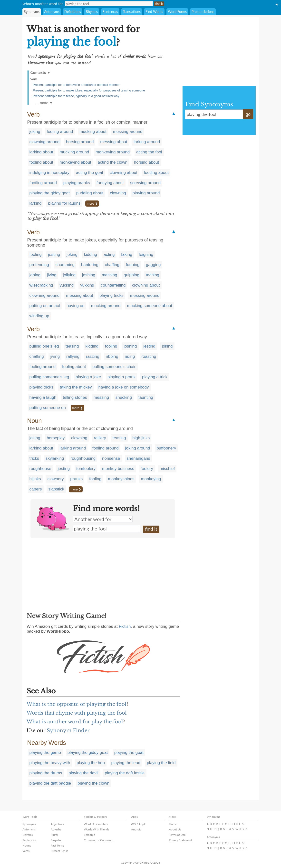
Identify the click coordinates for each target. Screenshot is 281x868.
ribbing (112, 356)
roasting (149, 356)
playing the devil (83, 773)
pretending (39, 265)
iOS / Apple (139, 824)
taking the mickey (76, 387)
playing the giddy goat (50, 193)
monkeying (151, 479)
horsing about (146, 162)
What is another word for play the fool (75, 722)
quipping (131, 275)
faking (127, 254)
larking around (147, 142)
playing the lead (126, 763)
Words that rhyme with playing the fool (77, 713)
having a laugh (43, 397)
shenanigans (138, 458)
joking (35, 132)
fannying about (110, 183)
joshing (89, 275)
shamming (65, 265)
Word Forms (177, 12)
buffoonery (166, 448)
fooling (36, 254)
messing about (114, 142)
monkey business (118, 469)
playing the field (161, 763)
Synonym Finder (68, 730)
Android (136, 829)
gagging (153, 265)
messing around (128, 132)
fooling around (60, 132)
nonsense (111, 458)
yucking (67, 285)
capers (36, 489)
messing (109, 275)
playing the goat (129, 753)
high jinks (141, 438)
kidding (90, 254)
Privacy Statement (180, 840)
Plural (54, 835)
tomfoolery (86, 469)
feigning (146, 254)
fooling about (41, 162)
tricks (34, 458)
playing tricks (111, 295)
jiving (52, 275)
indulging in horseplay (49, 173)
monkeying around (113, 152)
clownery (55, 479)
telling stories (75, 397)
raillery (100, 438)
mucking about (93, 132)
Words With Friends (97, 829)
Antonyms (52, 12)
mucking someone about (150, 306)
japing (35, 275)
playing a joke (88, 377)
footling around (43, 183)
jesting (54, 254)
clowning (118, 193)
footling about (156, 173)
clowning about (123, 173)
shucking (124, 397)
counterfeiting (113, 285)
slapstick (56, 489)
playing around (146, 193)
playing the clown (93, 783)
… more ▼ (44, 103)
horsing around (80, 142)
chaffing (112, 265)
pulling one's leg (44, 346)
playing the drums (46, 773)
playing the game (45, 753)
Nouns (27, 845)
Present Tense (59, 851)
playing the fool (107, 529)
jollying (69, 275)
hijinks (35, 479)
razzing (93, 356)
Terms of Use (177, 835)
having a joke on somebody (124, 387)
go (248, 114)
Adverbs (56, 829)
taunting (146, 397)
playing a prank (121, 377)
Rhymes (92, 12)
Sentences (110, 12)
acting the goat (90, 173)
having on (76, 306)
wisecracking (41, 285)
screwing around (145, 183)
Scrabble (89, 835)
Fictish (125, 626)
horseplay (56, 438)
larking (36, 203)
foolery (147, 469)
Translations (132, 12)
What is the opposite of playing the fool (77, 704)
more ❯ (92, 204)
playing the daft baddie (50, 783)
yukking (87, 285)
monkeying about (75, 162)
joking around (138, 448)
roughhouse (40, 469)
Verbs (26, 851)
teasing (152, 275)
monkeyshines (121, 479)
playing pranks (77, 183)
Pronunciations (203, 12)
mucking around (74, 152)
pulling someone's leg (49, 377)
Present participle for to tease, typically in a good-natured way (76, 96)
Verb (34, 79)
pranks (76, 479)
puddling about (90, 193)
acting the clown (113, 162)
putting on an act (45, 306)
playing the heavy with (50, 763)
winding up (39, 316)
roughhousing (83, 458)
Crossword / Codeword (99, 840)
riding (130, 356)
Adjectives (57, 824)
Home (173, 824)
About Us (175, 829)
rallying (73, 356)
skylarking (55, 458)
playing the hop (91, 763)
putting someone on (48, 408)
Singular (56, 840)
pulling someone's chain (114, 367)
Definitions (73, 12)
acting (109, 254)
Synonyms (32, 12)
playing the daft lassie (125, 773)
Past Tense (57, 845)
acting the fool (149, 152)
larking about (41, 152)
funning (133, 265)
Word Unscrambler (96, 824)
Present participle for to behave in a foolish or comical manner (76, 85)
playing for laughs (64, 203)
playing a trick (155, 377)
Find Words (154, 12)
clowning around (45, 142)
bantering (90, 265)
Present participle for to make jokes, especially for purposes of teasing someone (89, 90)
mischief (167, 469)
